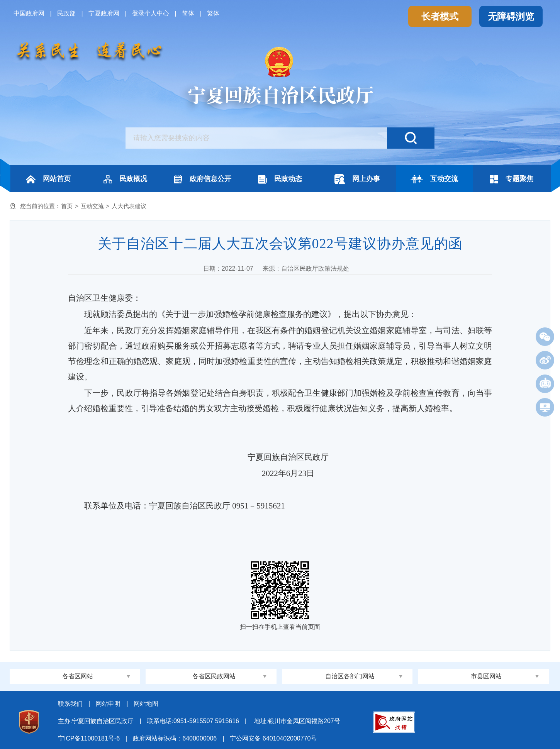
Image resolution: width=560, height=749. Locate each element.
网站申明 (108, 704)
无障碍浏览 (511, 16)
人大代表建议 (129, 206)
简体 (188, 13)
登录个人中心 (151, 13)
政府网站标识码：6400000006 (175, 738)
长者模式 (440, 16)
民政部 (66, 13)
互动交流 (434, 179)
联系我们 (70, 704)
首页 (67, 206)
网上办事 (357, 179)
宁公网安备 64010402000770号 (273, 738)
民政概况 (125, 179)
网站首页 (48, 179)
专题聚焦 (512, 179)
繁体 (213, 13)
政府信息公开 (203, 179)
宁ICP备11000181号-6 (89, 738)
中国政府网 (29, 13)
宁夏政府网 (104, 13)
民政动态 (280, 179)
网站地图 (146, 704)
